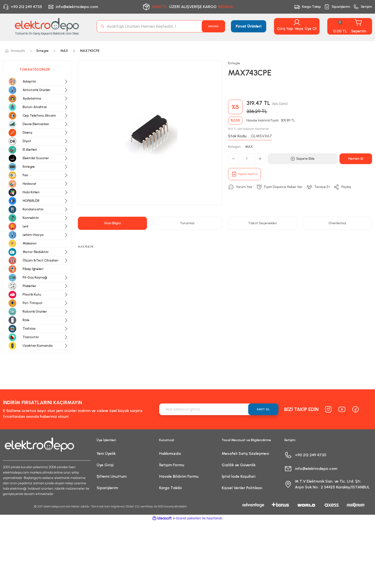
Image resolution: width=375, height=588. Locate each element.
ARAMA (213, 26)
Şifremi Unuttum (112, 476)
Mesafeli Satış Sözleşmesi (245, 453)
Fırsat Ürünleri (249, 26)
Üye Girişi (105, 465)
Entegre (234, 63)
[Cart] (350, 26)
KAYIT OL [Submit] (263, 409)
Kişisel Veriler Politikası (242, 488)
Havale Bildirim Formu (179, 476)
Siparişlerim (107, 488)
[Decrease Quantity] (234, 159)
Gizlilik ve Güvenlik (239, 465)
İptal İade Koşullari (239, 476)
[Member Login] (297, 22)
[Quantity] (247, 159)
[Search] (161, 26)
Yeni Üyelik (106, 453)
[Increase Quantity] (260, 159)
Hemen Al (356, 159)
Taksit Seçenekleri (263, 223)
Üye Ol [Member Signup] (311, 29)
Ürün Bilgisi (113, 223)
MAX (249, 147)
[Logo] (47, 26)
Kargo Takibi (170, 488)
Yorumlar (187, 223)
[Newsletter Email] (219, 409)
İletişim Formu (172, 465)
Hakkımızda (170, 453)
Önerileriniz (337, 223)
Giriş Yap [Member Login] (285, 29)
